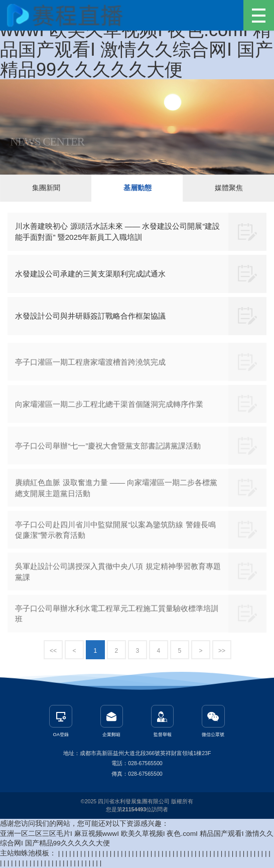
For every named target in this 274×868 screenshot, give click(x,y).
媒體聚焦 (229, 188)
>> (222, 651)
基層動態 (138, 188)
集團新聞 (46, 188)
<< (53, 651)
